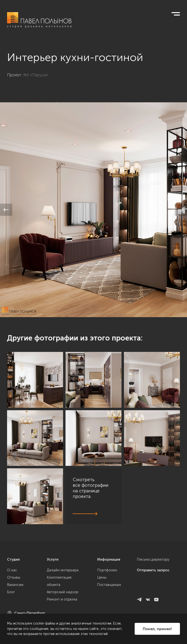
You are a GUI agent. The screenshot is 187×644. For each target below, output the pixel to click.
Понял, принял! (157, 629)
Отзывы (14, 577)
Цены (102, 577)
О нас (12, 570)
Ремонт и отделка (62, 599)
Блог (11, 592)
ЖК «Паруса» (36, 75)
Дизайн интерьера (63, 570)
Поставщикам (109, 585)
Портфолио (107, 570)
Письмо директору (153, 559)
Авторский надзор (63, 592)
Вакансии (15, 585)
